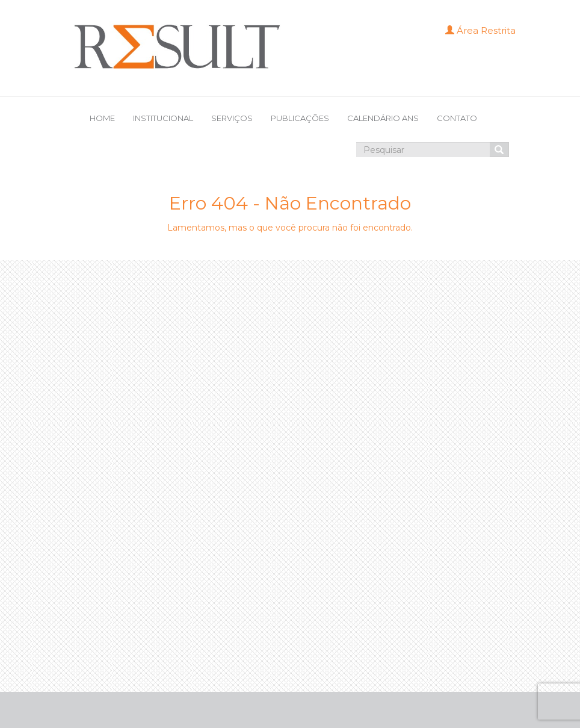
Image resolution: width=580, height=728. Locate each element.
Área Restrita (480, 30)
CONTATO (457, 118)
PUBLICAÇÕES (300, 118)
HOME (102, 118)
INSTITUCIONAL (163, 118)
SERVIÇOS (232, 118)
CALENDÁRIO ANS (383, 118)
